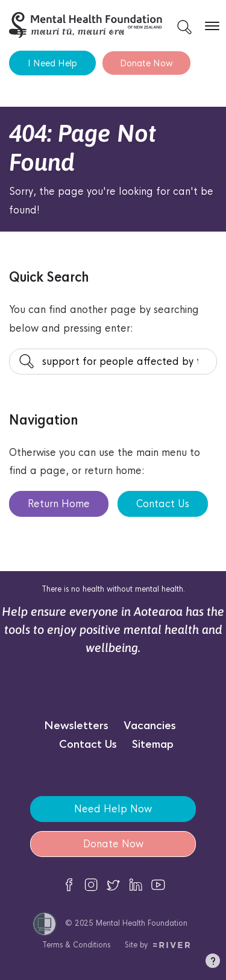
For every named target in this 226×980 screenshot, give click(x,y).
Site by (158, 945)
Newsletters (76, 726)
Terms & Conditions (76, 945)
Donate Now (146, 63)
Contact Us (163, 504)
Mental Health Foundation (142, 923)
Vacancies (150, 726)
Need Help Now (113, 809)
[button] (213, 963)
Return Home (59, 504)
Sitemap (153, 744)
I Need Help (52, 63)
